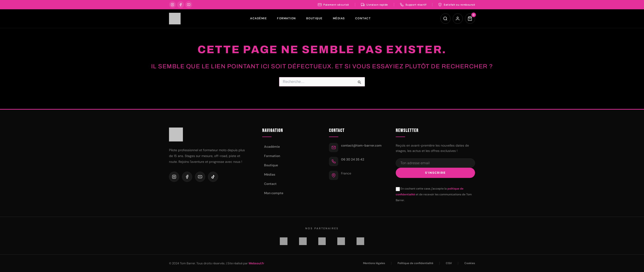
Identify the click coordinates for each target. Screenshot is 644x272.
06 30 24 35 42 (353, 158)
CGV (449, 263)
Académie (258, 18)
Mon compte (274, 192)
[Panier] (470, 19)
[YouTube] (189, 5)
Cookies (470, 263)
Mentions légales (374, 263)
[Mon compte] (457, 19)
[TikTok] (213, 176)
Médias (339, 18)
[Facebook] (181, 5)
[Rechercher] (445, 19)
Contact (363, 18)
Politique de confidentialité (415, 263)
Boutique (314, 18)
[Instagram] (172, 5)
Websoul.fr (256, 263)
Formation (286, 18)
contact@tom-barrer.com (361, 144)
